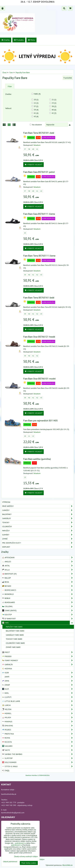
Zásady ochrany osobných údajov (26, 856)
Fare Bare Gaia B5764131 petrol (39, 172)
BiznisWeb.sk (68, 865)
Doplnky (38, 547)
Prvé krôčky (38, 506)
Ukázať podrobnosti (10, 862)
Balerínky (38, 514)
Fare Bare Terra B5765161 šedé (39, 298)
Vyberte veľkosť (34, 165)
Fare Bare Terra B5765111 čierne (39, 256)
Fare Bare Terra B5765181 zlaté (39, 133)
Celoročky (38, 527)
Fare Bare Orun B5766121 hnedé (39, 337)
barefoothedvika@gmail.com (13, 813)
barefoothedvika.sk (9, 794)
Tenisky (38, 522)
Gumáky (38, 535)
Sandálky (38, 518)
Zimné (38, 539)
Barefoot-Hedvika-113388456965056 (38, 775)
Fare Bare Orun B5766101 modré (39, 379)
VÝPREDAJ (6, 502)
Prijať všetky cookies (29, 863)
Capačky (38, 510)
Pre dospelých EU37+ (38, 543)
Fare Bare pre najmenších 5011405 (40, 421)
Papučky (38, 531)
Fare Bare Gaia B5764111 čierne (39, 214)
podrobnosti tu (20, 843)
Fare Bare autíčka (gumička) (37, 459)
